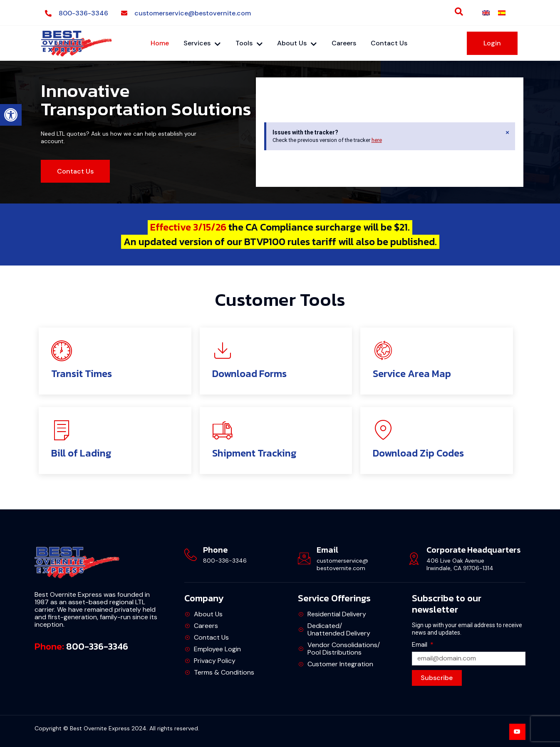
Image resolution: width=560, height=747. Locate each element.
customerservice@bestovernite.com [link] (342, 565)
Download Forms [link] (249, 374)
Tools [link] (249, 43)
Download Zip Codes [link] (418, 453)
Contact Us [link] (390, 43)
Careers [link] (344, 43)
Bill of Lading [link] (81, 453)
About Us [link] (297, 43)
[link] (11, 115)
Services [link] (202, 43)
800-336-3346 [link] (97, 647)
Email (420, 645)
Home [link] (159, 43)
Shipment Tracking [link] (254, 453)
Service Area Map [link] (412, 374)
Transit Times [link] (82, 374)
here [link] (377, 140)
